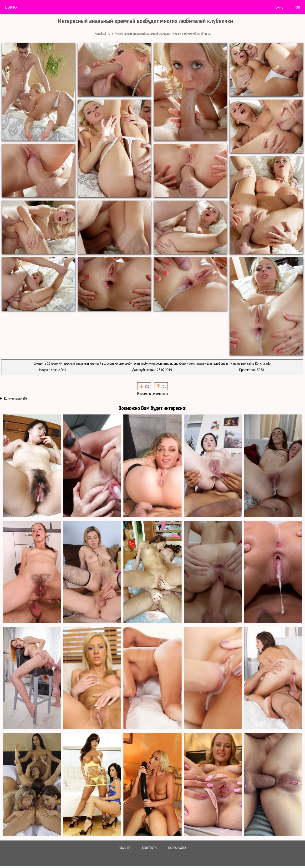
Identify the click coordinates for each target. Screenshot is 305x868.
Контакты (150, 848)
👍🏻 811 (144, 386)
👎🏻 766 (161, 386)
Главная (11, 7)
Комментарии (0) (15, 398)
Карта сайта (177, 848)
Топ (297, 7)
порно (279, 7)
